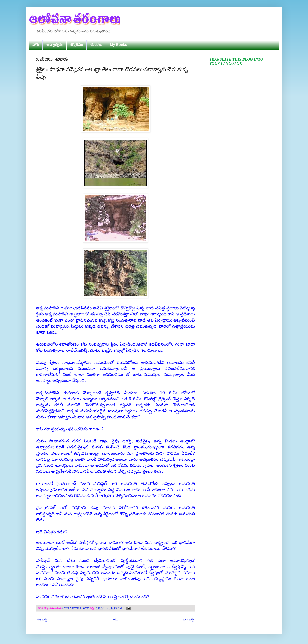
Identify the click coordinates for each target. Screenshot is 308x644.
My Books (119, 45)
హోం (36, 45)
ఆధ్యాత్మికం (55, 45)
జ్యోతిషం (77, 45)
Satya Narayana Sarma (76, 608)
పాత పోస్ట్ (188, 619)
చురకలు (96, 45)
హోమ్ (115, 619)
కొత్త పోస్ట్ (42, 619)
